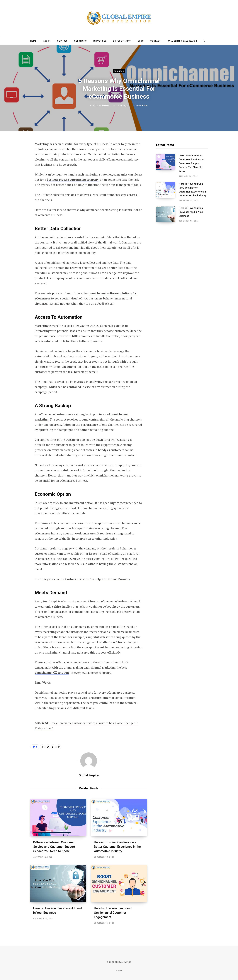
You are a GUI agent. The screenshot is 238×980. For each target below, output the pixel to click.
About (47, 41)
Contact (155, 41)
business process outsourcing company (73, 180)
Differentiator (122, 41)
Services (62, 41)
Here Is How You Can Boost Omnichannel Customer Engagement (113, 913)
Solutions (80, 41)
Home (33, 41)
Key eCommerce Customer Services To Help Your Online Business (87, 579)
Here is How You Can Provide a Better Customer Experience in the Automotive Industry (117, 847)
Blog (141, 41)
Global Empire (101, 106)
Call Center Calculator (182, 41)
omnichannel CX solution (52, 673)
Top (119, 971)
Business (119, 71)
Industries (100, 41)
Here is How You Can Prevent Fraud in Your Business (191, 212)
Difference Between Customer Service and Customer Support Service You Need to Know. (54, 847)
